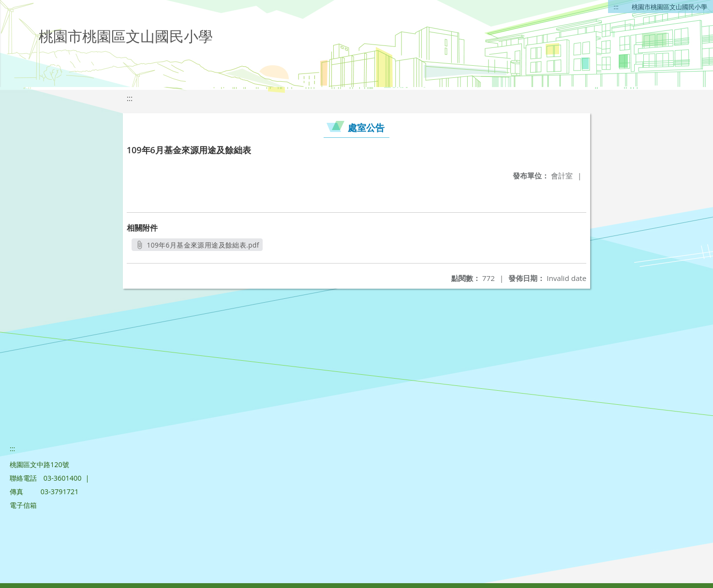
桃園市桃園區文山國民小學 (669, 7)
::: (616, 7)
